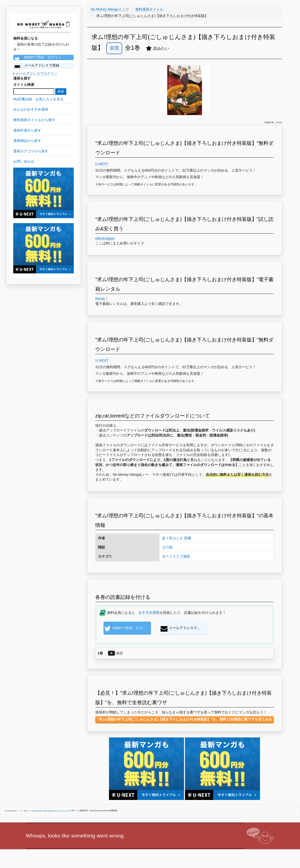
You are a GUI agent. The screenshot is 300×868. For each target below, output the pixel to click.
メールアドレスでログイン (35, 74)
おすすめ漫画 (149, 612)
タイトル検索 (24, 85)
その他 (167, 547)
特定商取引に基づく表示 (55, 811)
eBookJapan (105, 238)
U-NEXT (102, 164)
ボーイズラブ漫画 (176, 556)
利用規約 (45, 811)
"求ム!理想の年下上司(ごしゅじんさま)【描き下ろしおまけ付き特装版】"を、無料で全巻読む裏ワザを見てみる (184, 719)
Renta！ (102, 299)
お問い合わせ (65, 811)
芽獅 (187, 538)
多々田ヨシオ (172, 538)
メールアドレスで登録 (36, 66)
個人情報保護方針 (37, 811)
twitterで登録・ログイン (37, 57)
